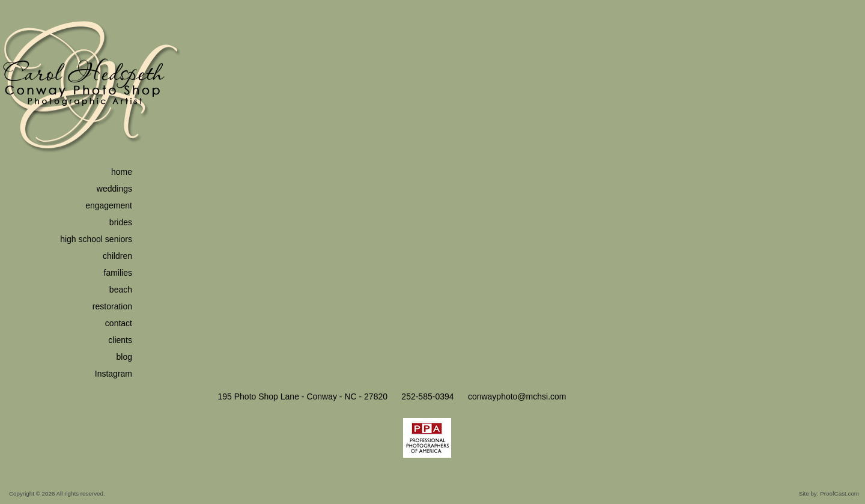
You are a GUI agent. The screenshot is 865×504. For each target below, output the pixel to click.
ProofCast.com (839, 493)
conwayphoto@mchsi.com (517, 396)
